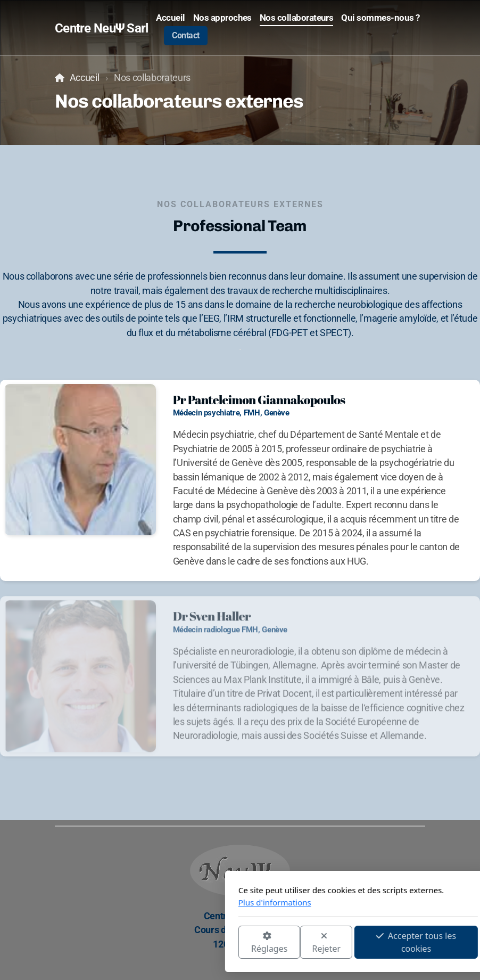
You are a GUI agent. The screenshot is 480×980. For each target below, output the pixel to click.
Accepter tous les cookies (298, 942)
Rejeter (209, 943)
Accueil (85, 78)
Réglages (151, 943)
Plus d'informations (157, 902)
